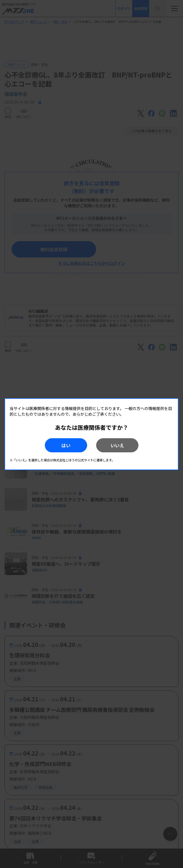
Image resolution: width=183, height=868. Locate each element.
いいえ (117, 445)
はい (66, 445)
